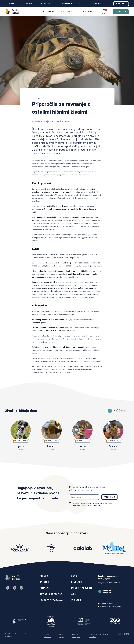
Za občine (95, 4)
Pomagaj (121, 12)
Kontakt (121, 4)
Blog (37, 98)
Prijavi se (109, 497)
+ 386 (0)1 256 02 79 (108, 604)
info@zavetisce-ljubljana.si (111, 607)
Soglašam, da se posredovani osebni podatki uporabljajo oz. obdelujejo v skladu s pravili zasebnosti (94, 505)
